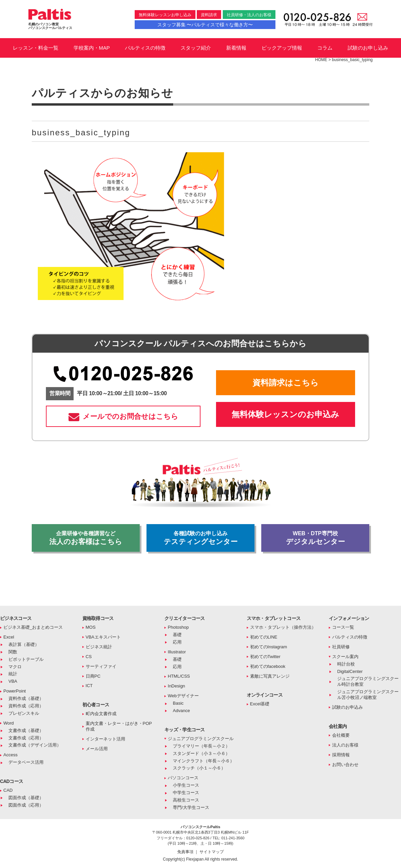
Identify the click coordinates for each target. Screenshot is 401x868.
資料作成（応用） (26, 706)
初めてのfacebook (268, 666)
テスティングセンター (200, 538)
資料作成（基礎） (26, 698)
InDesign (176, 686)
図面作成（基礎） (26, 798)
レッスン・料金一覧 (36, 48)
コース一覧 (343, 627)
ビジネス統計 (99, 647)
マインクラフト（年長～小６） (204, 761)
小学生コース (186, 785)
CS (89, 657)
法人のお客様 (345, 745)
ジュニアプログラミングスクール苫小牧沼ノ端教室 (368, 695)
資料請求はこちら (286, 383)
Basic (178, 703)
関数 (13, 652)
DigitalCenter (350, 671)
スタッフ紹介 (196, 48)
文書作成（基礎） (26, 730)
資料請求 (209, 15)
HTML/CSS (179, 676)
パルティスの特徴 (145, 48)
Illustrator (177, 652)
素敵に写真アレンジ (270, 676)
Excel (9, 637)
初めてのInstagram (269, 647)
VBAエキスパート (103, 637)
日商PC (93, 676)
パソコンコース (183, 778)
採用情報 (341, 755)
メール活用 (97, 749)
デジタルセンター (315, 538)
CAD (8, 790)
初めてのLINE (264, 637)
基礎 (177, 635)
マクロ (15, 667)
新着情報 (236, 48)
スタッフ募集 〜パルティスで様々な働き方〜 (205, 25)
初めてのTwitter (265, 657)
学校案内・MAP (92, 48)
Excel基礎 (260, 704)
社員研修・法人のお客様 (249, 15)
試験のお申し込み (368, 48)
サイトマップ (212, 852)
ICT (89, 686)
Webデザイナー (183, 696)
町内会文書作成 (101, 714)
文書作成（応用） (26, 738)
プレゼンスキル (24, 713)
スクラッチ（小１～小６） (199, 768)
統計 (13, 674)
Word (9, 723)
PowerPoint (15, 691)
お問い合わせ (345, 765)
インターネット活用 (105, 739)
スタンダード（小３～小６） (201, 753)
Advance (181, 711)
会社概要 (341, 735)
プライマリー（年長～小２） (201, 746)
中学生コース (186, 793)
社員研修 (341, 647)
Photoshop (178, 627)
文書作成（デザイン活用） (35, 745)
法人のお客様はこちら (86, 538)
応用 (177, 642)
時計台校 (346, 664)
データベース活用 (26, 762)
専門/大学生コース (191, 807)
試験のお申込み (347, 707)
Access (10, 755)
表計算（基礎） (24, 644)
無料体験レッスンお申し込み (165, 15)
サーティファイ (101, 666)
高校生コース (186, 800)
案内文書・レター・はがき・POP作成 (119, 726)
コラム (325, 48)
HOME (321, 60)
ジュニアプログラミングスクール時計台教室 (368, 681)
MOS (91, 627)
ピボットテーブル (26, 659)
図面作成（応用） (26, 805)
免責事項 (186, 852)
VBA (13, 681)
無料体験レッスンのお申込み (285, 414)
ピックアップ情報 (282, 48)
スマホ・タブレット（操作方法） (283, 627)
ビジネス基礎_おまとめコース (33, 627)
